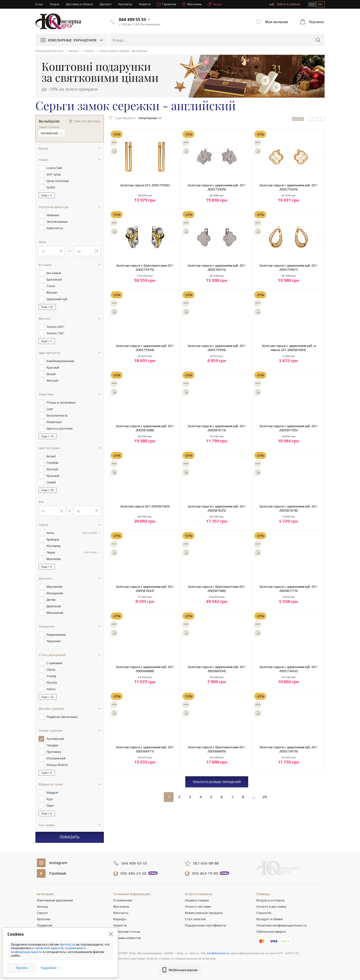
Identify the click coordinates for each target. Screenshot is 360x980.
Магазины (192, 4)
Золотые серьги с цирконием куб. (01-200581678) (289, 508)
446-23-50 (133, 873)
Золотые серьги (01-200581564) (145, 506)
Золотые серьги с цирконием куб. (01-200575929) (289, 187)
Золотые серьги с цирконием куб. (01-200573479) (289, 749)
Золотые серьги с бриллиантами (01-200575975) (145, 267)
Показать (70, 837)
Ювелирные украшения (55, 900)
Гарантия (264, 913)
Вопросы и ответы (270, 900)
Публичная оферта (271, 932)
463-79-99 (205, 873)
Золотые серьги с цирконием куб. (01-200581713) (289, 589)
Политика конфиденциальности (281, 925)
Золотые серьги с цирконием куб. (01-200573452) (289, 669)
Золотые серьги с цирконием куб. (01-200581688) (145, 428)
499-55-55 (134, 863)
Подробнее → (51, 968)
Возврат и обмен (270, 919)
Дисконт (106, 4)
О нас (39, 4)
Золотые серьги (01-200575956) (145, 185)
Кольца (43, 906)
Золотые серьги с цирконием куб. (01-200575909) (217, 187)
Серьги (42, 913)
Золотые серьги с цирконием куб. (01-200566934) (217, 669)
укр (312, 4)
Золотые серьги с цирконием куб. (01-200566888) (145, 669)
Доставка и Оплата (80, 4)
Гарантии (167, 4)
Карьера (120, 919)
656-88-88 (206, 863)
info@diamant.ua (218, 953)
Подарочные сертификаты (205, 925)
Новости (145, 4)
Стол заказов (195, 919)
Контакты (125, 4)
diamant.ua (68, 944)
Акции (215, 4)
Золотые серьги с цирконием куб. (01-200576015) (217, 267)
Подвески (44, 925)
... (254, 797)
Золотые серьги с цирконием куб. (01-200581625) (217, 508)
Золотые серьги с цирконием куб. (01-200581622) (145, 589)
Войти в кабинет (285, 4)
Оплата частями (198, 906)
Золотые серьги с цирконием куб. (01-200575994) (217, 348)
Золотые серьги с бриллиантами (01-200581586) (217, 589)
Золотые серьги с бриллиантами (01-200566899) (217, 749)
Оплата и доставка (271, 906)
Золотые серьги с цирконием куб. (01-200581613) (217, 428)
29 (265, 797)
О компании (123, 900)
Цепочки (43, 919)
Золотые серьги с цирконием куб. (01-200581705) (289, 428)
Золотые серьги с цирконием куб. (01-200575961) (289, 267)
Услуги (55, 4)
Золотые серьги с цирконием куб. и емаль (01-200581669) (289, 348)
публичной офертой (49, 948)
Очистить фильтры (87, 121)
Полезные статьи (127, 932)
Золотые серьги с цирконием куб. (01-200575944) (145, 348)
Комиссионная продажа (204, 913)
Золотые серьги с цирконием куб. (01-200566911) (145, 749)
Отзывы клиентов (127, 938)
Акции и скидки (197, 900)
